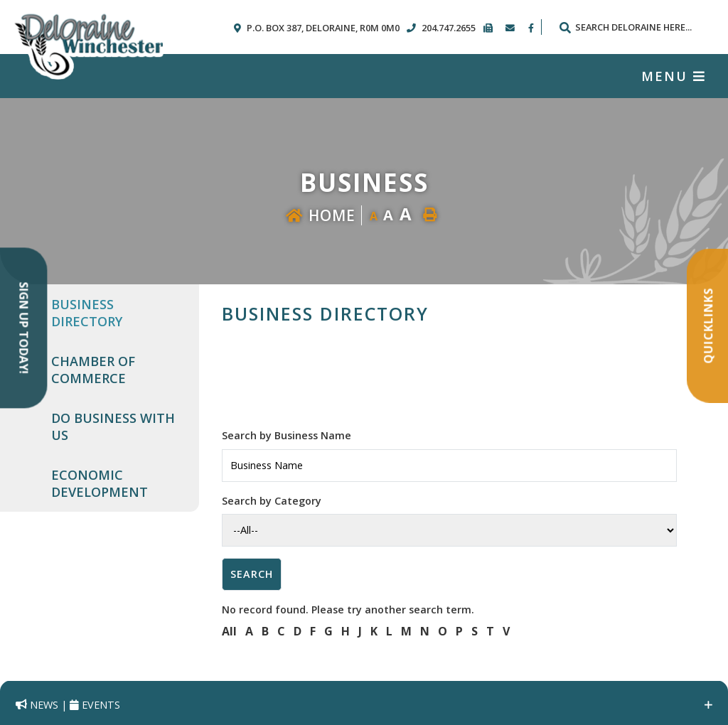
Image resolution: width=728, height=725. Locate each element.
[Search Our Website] (632, 27)
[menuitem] (117, 313)
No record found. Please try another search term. (348, 609)
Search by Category (272, 501)
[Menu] (674, 76)
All (229, 631)
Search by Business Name (287, 435)
